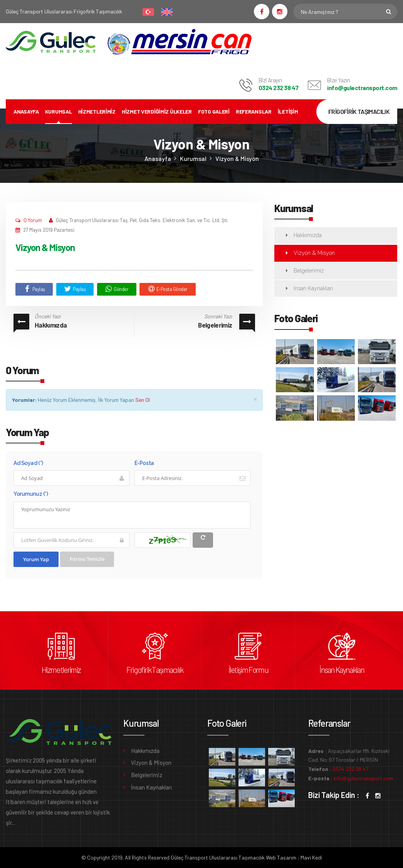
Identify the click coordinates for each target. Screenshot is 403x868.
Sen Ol (143, 400)
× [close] (255, 399)
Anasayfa (26, 111)
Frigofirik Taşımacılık (155, 670)
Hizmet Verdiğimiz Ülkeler (157, 111)
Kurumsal (59, 111)
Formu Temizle (87, 559)
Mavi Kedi (311, 857)
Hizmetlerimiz (97, 111)
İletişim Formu (248, 670)
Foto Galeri (214, 111)
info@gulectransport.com (362, 88)
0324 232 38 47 (278, 88)
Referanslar (254, 111)
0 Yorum (33, 220)
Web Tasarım (281, 857)
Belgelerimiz (215, 325)
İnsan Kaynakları (313, 288)
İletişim (288, 111)
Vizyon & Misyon (237, 158)
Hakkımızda (51, 325)
